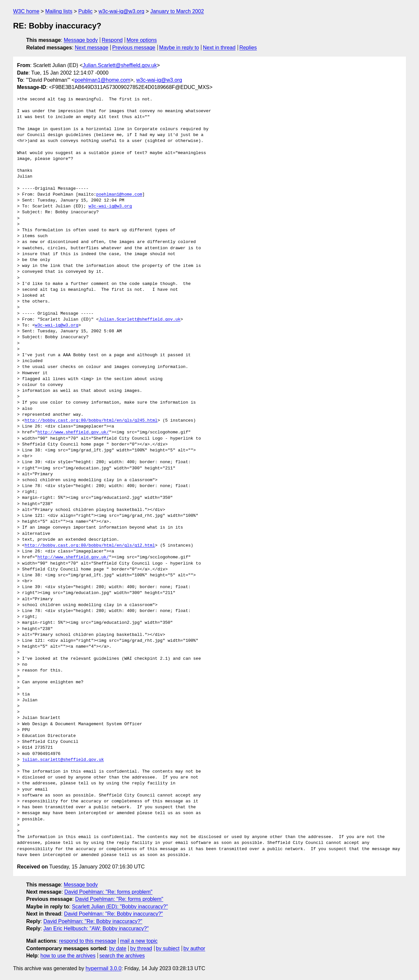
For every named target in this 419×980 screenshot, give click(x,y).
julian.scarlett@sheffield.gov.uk (63, 760)
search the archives (122, 956)
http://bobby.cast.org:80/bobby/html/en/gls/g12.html (90, 546)
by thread (141, 948)
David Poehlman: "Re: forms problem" (109, 892)
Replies (248, 48)
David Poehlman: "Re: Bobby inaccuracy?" (114, 914)
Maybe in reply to (179, 48)
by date (118, 948)
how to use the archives (68, 956)
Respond (112, 40)
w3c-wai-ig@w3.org (121, 11)
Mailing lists (59, 11)
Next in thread (219, 48)
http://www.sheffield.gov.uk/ (73, 432)
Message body (81, 40)
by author (194, 948)
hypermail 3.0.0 (103, 968)
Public (85, 11)
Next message (92, 48)
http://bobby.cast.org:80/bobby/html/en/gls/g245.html (91, 421)
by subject (168, 948)
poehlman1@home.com (102, 80)
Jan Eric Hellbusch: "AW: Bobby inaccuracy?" (96, 928)
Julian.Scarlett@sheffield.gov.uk (120, 65)
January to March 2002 (177, 11)
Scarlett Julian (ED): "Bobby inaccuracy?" (120, 907)
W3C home (26, 11)
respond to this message (87, 941)
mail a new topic (139, 941)
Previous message (134, 48)
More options (142, 40)
